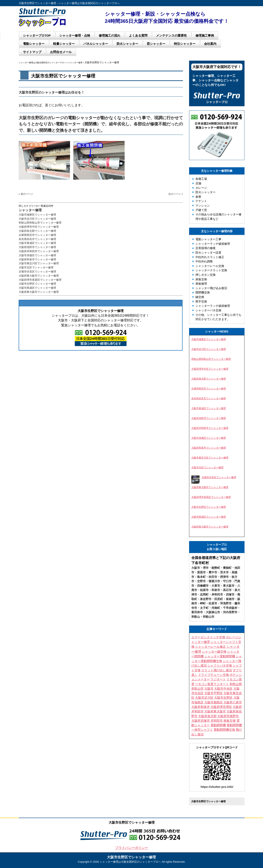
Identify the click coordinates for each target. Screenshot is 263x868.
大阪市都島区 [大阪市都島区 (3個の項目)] (214, 702)
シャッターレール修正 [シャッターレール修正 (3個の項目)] (210, 647)
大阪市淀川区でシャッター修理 (37, 219)
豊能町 (227, 568)
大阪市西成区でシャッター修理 (37, 288)
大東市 (216, 586)
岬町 (203, 603)
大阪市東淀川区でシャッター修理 (39, 263)
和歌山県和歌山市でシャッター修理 (40, 223)
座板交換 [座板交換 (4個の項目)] (230, 721)
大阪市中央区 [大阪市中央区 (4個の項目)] (223, 689)
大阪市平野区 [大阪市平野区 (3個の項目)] (214, 693)
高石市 (227, 590)
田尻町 (219, 599)
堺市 (206, 568)
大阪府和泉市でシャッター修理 (37, 259)
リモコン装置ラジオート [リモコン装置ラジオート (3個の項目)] (212, 684)
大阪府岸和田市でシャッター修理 (39, 251)
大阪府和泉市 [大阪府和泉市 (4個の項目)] (201, 707)
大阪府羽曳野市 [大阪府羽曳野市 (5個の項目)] (228, 716)
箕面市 (201, 572)
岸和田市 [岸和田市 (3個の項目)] (217, 721)
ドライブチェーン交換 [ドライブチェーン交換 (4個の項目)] (214, 675)
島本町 (201, 577)
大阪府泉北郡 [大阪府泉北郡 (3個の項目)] (207, 716)
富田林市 (197, 612)
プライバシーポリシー (132, 848)
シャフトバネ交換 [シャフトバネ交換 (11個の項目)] (220, 665)
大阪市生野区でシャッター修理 (37, 284)
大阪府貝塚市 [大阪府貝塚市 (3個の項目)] (201, 721)
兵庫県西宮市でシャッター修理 (37, 235)
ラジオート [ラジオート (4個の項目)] (218, 679)
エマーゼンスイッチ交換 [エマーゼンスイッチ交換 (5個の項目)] (208, 637)
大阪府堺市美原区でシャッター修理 (40, 280)
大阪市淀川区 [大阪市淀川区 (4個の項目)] (204, 698)
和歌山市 (209, 617)
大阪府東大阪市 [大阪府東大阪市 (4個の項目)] (215, 711)
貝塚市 (230, 594)
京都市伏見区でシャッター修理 (37, 272)
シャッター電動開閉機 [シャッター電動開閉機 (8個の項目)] (220, 656)
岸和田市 (217, 594)
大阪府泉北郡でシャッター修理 (37, 231)
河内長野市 (230, 612)
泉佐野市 (206, 599)
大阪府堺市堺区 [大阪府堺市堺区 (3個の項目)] (221, 707)
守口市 (227, 581)
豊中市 (213, 572)
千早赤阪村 (230, 608)
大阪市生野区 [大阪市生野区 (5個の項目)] (223, 698)
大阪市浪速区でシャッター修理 (37, 255)
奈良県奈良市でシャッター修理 (37, 239)
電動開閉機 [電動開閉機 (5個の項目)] (218, 725)
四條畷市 (203, 586)
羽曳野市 (226, 603)
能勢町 (216, 568)
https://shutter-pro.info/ (217, 787)
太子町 (204, 608)
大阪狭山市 (213, 612)
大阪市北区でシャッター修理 (36, 267)
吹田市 (213, 577)
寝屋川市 (214, 581)
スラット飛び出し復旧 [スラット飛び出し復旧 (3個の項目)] (217, 670)
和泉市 (216, 590)
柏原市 (204, 590)
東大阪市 (229, 586)
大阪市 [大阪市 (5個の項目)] (209, 689)
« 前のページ (26, 194)
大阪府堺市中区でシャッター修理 (39, 227)
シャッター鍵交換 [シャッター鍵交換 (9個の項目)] (214, 652)
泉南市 (230, 599)
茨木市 (224, 572)
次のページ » (176, 194)
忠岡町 (204, 594)
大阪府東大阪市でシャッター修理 (39, 276)
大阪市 (196, 568)
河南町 (216, 608)
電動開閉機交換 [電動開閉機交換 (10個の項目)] (224, 730)
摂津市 (224, 577)
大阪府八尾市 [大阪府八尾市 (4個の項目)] (233, 702)
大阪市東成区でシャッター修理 (37, 243)
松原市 (213, 603)
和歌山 (196, 617)
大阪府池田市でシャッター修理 (37, 247)
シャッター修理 (30, 210)
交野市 (201, 581)
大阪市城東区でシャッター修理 (37, 215)
